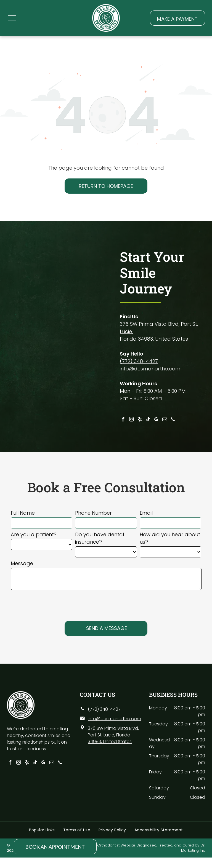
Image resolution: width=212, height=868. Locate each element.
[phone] (173, 420)
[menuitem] (42, 830)
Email (146, 513)
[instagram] (132, 420)
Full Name (23, 513)
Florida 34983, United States (154, 339)
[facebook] (123, 420)
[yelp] (140, 420)
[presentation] (53, 603)
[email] (165, 420)
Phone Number (93, 513)
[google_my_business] (156, 420)
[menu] (12, 18)
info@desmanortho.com (150, 369)
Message (22, 563)
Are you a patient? (34, 534)
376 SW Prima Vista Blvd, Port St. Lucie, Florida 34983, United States (113, 735)
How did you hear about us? (170, 538)
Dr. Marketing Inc (193, 848)
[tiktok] (148, 420)
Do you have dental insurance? (100, 538)
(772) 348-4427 (139, 361)
